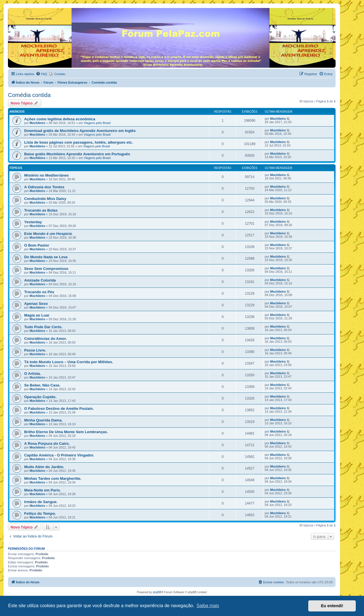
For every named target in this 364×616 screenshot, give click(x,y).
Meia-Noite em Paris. (43, 490)
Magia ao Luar (37, 315)
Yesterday (33, 222)
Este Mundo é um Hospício (48, 234)
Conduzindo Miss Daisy (45, 199)
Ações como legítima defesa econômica (60, 119)
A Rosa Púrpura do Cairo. (47, 444)
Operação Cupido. (40, 397)
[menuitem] (42, 74)
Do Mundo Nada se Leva (46, 257)
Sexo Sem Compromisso (46, 269)
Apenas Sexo (36, 304)
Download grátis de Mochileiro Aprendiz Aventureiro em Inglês (80, 131)
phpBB (157, 592)
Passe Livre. (35, 350)
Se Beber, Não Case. (42, 385)
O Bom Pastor (37, 245)
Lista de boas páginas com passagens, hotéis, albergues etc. (79, 142)
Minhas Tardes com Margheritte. (53, 478)
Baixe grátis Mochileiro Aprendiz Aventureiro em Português (77, 154)
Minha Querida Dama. (43, 420)
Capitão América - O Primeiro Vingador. (59, 455)
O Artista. (33, 374)
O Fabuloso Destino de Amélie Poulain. (59, 409)
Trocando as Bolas (41, 210)
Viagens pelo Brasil (97, 123)
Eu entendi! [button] (332, 606)
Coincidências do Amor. (45, 339)
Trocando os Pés (39, 292)
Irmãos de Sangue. (41, 502)
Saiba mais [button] (208, 606)
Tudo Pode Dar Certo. (43, 327)
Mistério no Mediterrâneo (46, 175)
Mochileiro (37, 123)
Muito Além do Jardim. (44, 467)
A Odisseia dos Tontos (44, 187)
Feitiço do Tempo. (40, 513)
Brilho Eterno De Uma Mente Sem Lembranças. (66, 432)
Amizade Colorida (40, 280)
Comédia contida (29, 95)
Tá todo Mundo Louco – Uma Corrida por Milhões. (69, 362)
